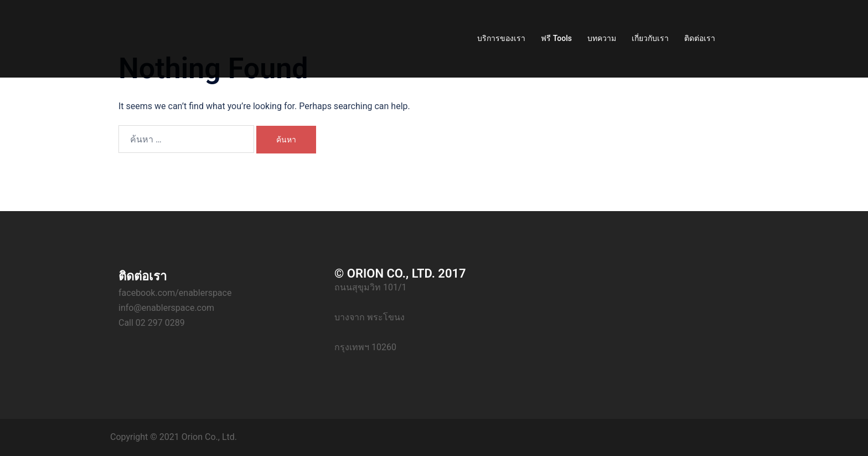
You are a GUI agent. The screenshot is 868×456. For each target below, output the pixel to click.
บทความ (602, 38)
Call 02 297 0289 (152, 323)
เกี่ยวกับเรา (650, 38)
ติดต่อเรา (700, 38)
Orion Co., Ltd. (209, 437)
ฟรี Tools (556, 38)
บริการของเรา (501, 38)
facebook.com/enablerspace (175, 293)
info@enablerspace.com (166, 308)
